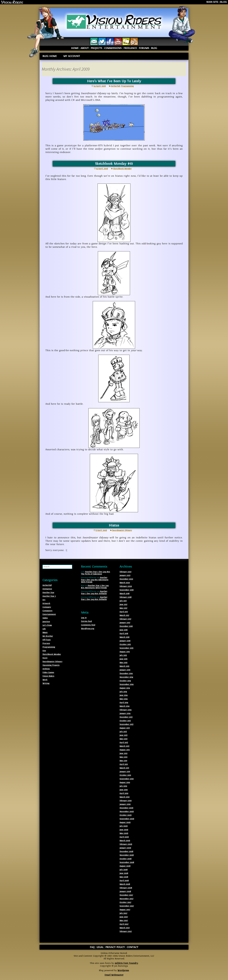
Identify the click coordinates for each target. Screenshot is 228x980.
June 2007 (124, 917)
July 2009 (124, 826)
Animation (47, 589)
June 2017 (123, 605)
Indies (45, 618)
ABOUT (85, 48)
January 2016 (125, 641)
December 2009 (126, 808)
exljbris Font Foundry (126, 963)
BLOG (223, 2)
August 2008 (125, 866)
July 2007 (123, 913)
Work (45, 680)
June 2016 (124, 630)
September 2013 (126, 724)
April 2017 (124, 612)
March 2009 (125, 841)
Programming (127, 86)
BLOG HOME (50, 56)
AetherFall (116, 86)
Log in (84, 618)
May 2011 (123, 761)
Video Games (48, 673)
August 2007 (125, 910)
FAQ (92, 947)
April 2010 (124, 793)
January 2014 (125, 713)
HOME (75, 48)
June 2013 (123, 735)
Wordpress (123, 970)
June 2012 (123, 753)
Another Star (48, 593)
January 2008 (125, 892)
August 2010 (125, 783)
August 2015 (125, 652)
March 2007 (125, 928)
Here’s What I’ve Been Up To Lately (114, 81)
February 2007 (126, 931)
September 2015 (126, 648)
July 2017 (123, 601)
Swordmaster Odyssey (122, 530)
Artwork (46, 603)
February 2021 (125, 572)
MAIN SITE (212, 2)
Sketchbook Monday (122, 169)
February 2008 (126, 888)
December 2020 (126, 579)
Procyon (46, 643)
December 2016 (126, 626)
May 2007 (124, 921)
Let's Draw (47, 625)
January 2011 (125, 772)
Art (44, 600)
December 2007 (126, 895)
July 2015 (123, 655)
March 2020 (125, 583)
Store (45, 658)
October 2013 (125, 721)
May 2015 (123, 663)
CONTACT (133, 947)
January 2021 (125, 575)
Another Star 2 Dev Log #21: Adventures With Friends (95, 580)
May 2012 (123, 757)
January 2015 (125, 670)
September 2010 (127, 779)
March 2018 (124, 594)
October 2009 (125, 815)
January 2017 (125, 623)
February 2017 (125, 619)
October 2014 (125, 681)
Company (47, 607)
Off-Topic (47, 640)
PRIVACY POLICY (115, 947)
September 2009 (127, 819)
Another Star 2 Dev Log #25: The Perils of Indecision (96, 573)
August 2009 (125, 822)
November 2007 (126, 899)
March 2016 (124, 637)
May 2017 (123, 608)
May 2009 (124, 833)
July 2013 (123, 732)
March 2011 (124, 768)
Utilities (46, 669)
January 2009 (125, 848)
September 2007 (127, 906)
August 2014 (125, 688)
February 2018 (125, 597)
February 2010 (126, 801)
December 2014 (126, 674)
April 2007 (124, 924)
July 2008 (124, 870)
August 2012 (125, 750)
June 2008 (124, 873)
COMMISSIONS (113, 48)
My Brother (48, 636)
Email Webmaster (114, 975)
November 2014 (126, 677)
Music (45, 633)
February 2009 (126, 844)
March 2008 (125, 884)
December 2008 (126, 852)
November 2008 (127, 855)
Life (44, 629)
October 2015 (125, 644)
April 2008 (124, 881)
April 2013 (124, 743)
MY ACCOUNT (72, 56)
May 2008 (124, 877)
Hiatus (114, 525)
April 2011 (124, 764)
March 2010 (125, 797)
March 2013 (124, 746)
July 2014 (123, 692)
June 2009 (124, 830)
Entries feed (86, 621)
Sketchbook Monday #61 (114, 164)
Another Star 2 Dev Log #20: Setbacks (94, 593)
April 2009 (124, 837)
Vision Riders (48, 676)
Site (44, 651)
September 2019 (127, 590)
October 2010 (125, 775)
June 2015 (123, 659)
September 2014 (127, 684)
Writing (46, 683)
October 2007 (125, 902)
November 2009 (127, 812)
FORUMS (144, 48)
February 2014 (125, 710)
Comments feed (88, 625)
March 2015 (124, 666)
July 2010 (123, 786)
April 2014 (124, 703)
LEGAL (100, 947)
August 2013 (125, 728)
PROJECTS (96, 48)
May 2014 (124, 699)
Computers (47, 611)
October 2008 (125, 859)
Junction (46, 622)
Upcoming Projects (51, 665)
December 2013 (126, 717)
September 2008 (127, 862)
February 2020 (126, 586)
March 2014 (124, 706)
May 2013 (123, 739)
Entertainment (49, 614)
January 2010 (125, 804)
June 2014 (124, 695)
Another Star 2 (49, 596)
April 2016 (124, 634)
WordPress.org (88, 629)
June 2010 (124, 790)
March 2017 (124, 615)
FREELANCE (130, 48)
